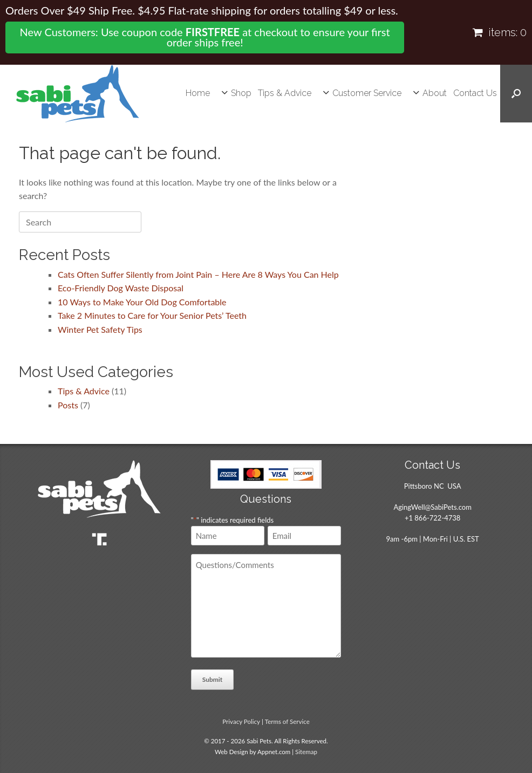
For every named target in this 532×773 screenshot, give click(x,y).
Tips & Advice (285, 93)
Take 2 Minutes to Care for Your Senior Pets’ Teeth (152, 315)
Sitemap (306, 752)
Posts (68, 405)
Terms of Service (287, 721)
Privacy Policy (241, 721)
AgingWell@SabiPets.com (432, 507)
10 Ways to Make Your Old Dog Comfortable (142, 302)
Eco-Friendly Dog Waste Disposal (121, 288)
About (435, 93)
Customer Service (367, 93)
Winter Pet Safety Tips (100, 329)
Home (198, 93)
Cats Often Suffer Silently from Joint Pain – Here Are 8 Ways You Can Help (198, 274)
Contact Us (475, 93)
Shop (241, 93)
